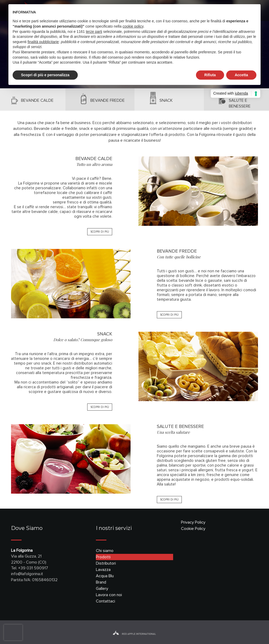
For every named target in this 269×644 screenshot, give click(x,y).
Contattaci (105, 601)
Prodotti (103, 557)
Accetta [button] (241, 75)
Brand (101, 582)
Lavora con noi (109, 595)
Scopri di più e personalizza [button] (45, 75)
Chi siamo (105, 551)
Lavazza (103, 570)
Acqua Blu (105, 576)
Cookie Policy (193, 529)
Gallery (102, 589)
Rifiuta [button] (210, 75)
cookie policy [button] (133, 26)
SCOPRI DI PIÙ (100, 232)
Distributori (106, 563)
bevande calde (37, 100)
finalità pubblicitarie (43, 42)
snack (166, 100)
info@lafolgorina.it (27, 574)
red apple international (134, 634)
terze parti (94, 32)
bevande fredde (108, 100)
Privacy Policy (193, 522)
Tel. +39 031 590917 (30, 568)
